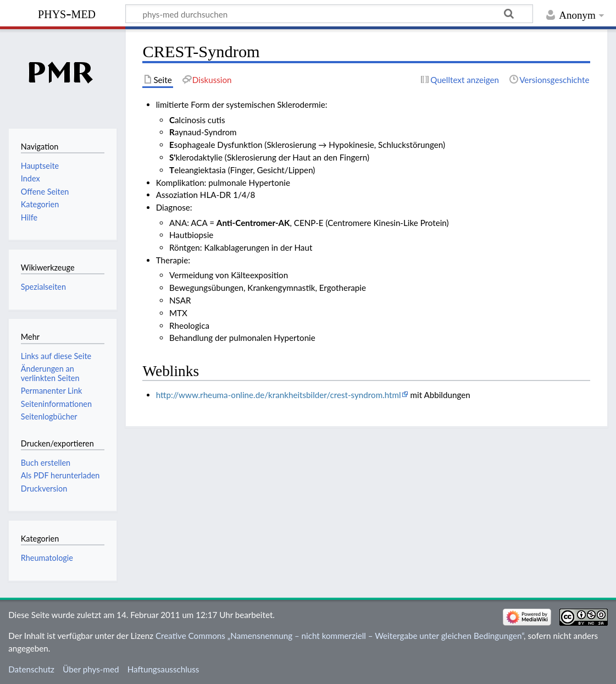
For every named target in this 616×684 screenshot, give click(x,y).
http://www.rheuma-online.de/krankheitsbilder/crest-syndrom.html (279, 395)
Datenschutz (31, 669)
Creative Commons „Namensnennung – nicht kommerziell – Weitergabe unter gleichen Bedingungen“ (340, 636)
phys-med (67, 13)
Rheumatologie (47, 558)
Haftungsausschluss (163, 669)
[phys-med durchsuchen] (329, 14)
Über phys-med (91, 669)
